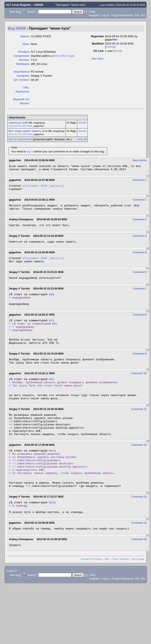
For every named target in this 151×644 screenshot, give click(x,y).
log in (30, 151)
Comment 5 (140, 258)
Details (82, 123)
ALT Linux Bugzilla (18, 5)
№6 (51, 302)
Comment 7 (140, 296)
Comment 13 (139, 529)
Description (140, 160)
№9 (51, 396)
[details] (56, 188)
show (118, 51)
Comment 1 (140, 181)
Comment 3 (140, 223)
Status (25, 36)
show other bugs (63, 56)
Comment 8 (140, 324)
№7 (51, 331)
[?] (86, 12)
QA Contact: (22, 80)
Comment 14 (139, 558)
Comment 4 (140, 240)
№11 (51, 476)
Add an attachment (20, 139)
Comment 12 (139, 470)
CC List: (99, 51)
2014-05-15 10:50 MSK (21, 134)
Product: (24, 52)
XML (107, 596)
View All (82, 139)
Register (94, 15)
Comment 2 (140, 202)
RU (143, 15)
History (110, 47)
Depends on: (21, 99)
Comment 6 (140, 279)
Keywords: (23, 92)
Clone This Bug (121, 596)
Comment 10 (139, 389)
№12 (51, 536)
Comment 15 (139, 575)
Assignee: (23, 76)
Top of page (138, 596)
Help (93, 12)
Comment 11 (139, 430)
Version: (24, 60)
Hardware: (23, 64)
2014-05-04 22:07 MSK (21, 126)
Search (31, 12)
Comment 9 (140, 368)
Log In (105, 15)
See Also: (98, 59)
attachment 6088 (35, 188)
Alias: (26, 44)
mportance (21, 72)
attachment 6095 (35, 264)
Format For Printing (91, 596)
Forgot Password (122, 15)
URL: (26, 87)
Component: (22, 56)
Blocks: (25, 103)
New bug (15, 12)
